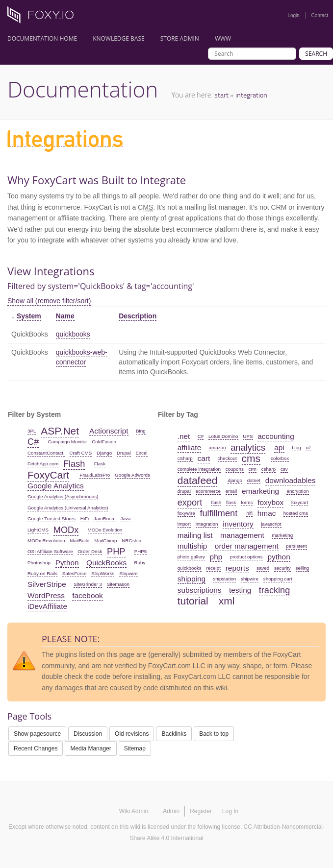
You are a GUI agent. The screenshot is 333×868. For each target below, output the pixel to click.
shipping (192, 579)
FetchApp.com (43, 464)
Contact (320, 15)
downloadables (291, 480)
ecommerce (208, 491)
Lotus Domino (223, 436)
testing (240, 590)
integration (251, 95)
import (184, 524)
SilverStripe (47, 584)
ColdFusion (104, 442)
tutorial (193, 601)
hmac (267, 513)
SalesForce (75, 573)
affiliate (190, 447)
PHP (116, 552)
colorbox (280, 458)
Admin (171, 811)
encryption (297, 491)
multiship (192, 546)
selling (303, 568)
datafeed (198, 480)
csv (284, 469)
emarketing (260, 491)
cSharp (185, 458)
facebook (87, 595)
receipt (214, 568)
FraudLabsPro (95, 475)
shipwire (250, 579)
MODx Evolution (105, 530)
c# (308, 447)
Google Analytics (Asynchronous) (63, 496)
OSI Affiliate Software (50, 551)
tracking (275, 590)
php (216, 557)
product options (246, 557)
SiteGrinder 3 (88, 584)
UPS (248, 436)
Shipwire (128, 573)
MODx (66, 530)
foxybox (270, 502)
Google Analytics (56, 486)
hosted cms (296, 513)
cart (204, 458)
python (279, 557)
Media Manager (90, 748)
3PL (32, 431)
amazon (218, 447)
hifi (249, 513)
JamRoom (105, 518)
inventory (238, 524)
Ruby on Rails (42, 573)
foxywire (186, 513)
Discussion (88, 734)
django (235, 480)
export (190, 503)
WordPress (46, 595)
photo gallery (191, 557)
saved (263, 568)
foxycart (300, 502)
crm (253, 469)
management (242, 535)
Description (138, 316)
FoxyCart (48, 475)
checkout (227, 458)
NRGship (131, 541)
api (279, 447)
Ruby (140, 563)
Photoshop (39, 563)
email (231, 491)
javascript (271, 524)
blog (296, 447)
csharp (269, 469)
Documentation (83, 89)
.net (184, 436)
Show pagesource (37, 734)
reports (237, 568)
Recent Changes (36, 748)
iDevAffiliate (47, 606)
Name (65, 316)
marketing (282, 535)
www (223, 38)
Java (126, 518)
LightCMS (38, 530)
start (221, 95)
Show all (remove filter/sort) (49, 301)
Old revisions (132, 734)
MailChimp (105, 541)
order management (247, 546)
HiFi (85, 518)
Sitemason (118, 584)
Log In (230, 811)
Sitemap (135, 748)
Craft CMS (81, 453)
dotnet (254, 480)
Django (104, 453)
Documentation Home (42, 38)
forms (247, 502)
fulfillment (218, 513)
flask (231, 502)
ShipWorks (103, 573)
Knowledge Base (119, 38)
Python (67, 563)
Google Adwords (132, 475)
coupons (235, 469)
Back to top (214, 734)
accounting (276, 436)
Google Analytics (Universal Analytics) (68, 508)
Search (316, 54)
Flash (74, 464)
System (29, 316)
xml (227, 601)
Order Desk (90, 551)
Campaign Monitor (67, 442)
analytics (248, 448)
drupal (184, 491)
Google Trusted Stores (51, 518)
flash (216, 502)
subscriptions (200, 590)
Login (293, 15)
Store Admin (180, 38)
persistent (296, 546)
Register (201, 811)
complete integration (199, 469)
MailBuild (80, 541)
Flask (100, 464)
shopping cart (278, 579)
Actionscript (109, 431)
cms (251, 458)
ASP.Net (60, 431)
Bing (141, 431)
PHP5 (141, 551)
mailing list (195, 535)
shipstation (224, 579)
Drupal (124, 453)
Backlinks (174, 734)
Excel (142, 453)
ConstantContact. (46, 453)
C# (33, 442)
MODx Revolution (46, 541)
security (282, 568)
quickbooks (73, 334)
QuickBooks (106, 563)
